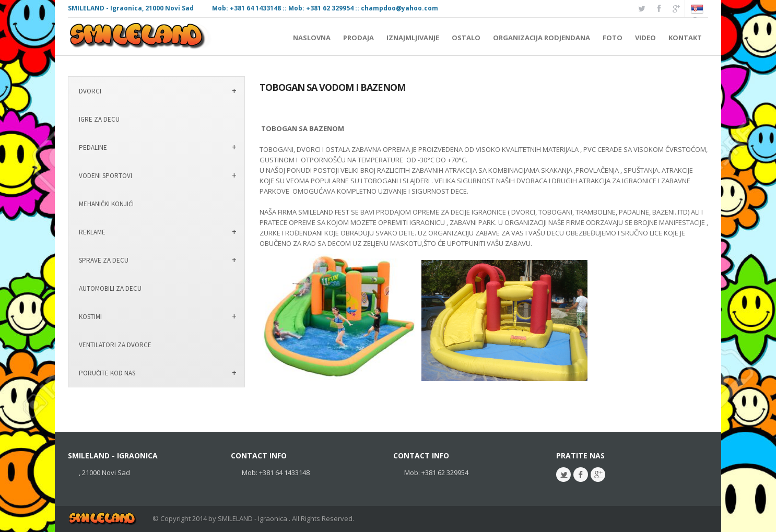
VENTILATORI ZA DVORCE (115, 345)
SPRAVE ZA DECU (104, 260)
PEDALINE (93, 147)
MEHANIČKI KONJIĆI (106, 204)
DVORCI (90, 91)
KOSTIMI (90, 317)
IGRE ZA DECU (99, 119)
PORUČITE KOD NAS (107, 373)
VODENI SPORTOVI (105, 176)
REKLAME (92, 232)
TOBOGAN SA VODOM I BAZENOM (332, 87)
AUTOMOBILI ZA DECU (110, 288)
